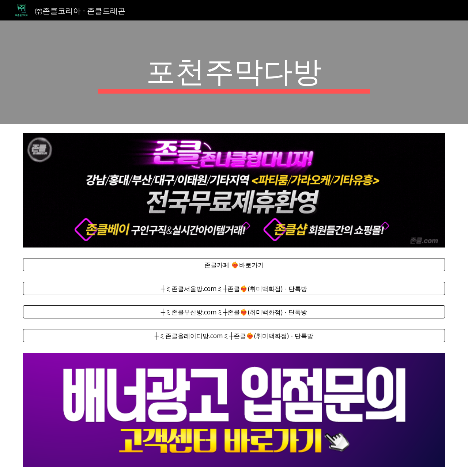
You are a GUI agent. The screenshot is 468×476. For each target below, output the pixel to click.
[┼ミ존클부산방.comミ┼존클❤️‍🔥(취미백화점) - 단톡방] (234, 312)
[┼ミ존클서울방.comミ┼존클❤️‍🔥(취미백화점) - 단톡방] (234, 288)
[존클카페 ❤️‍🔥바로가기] (234, 265)
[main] (234, 72)
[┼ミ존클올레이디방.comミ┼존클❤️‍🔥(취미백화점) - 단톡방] (234, 336)
